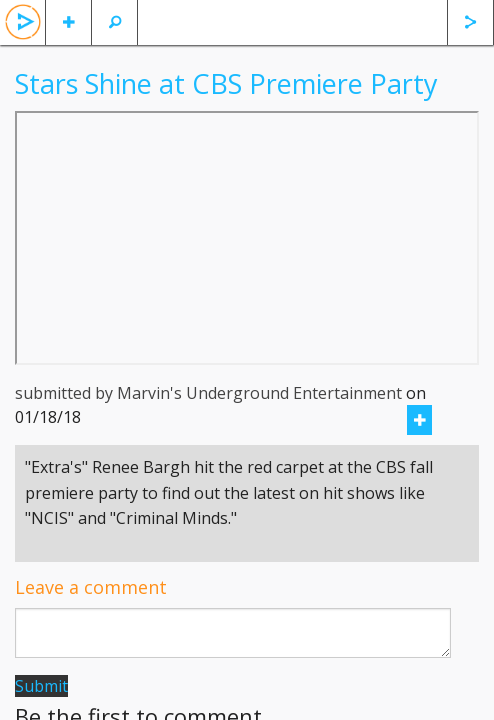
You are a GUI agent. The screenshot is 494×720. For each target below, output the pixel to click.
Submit (41, 686)
